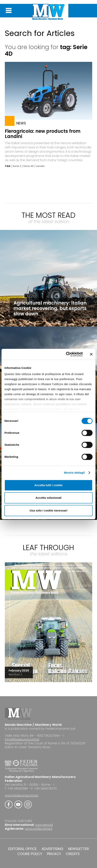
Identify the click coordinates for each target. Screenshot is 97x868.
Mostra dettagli (74, 473)
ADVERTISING (52, 849)
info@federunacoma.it (22, 739)
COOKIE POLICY (30, 854)
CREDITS (73, 854)
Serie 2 (17, 166)
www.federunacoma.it (22, 795)
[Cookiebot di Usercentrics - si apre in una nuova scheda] (66, 354)
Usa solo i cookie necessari (48, 510)
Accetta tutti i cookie (49, 485)
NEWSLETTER (79, 849)
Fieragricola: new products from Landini (43, 134)
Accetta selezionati (48, 498)
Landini (40, 166)
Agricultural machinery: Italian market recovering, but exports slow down (50, 308)
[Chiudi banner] (91, 354)
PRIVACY (54, 854)
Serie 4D (29, 166)
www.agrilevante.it (39, 829)
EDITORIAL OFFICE (23, 849)
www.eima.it (44, 825)
